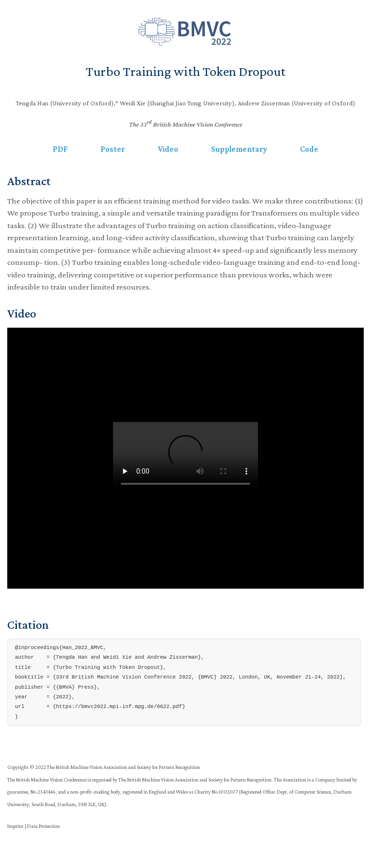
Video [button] (168, 149)
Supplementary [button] (239, 149)
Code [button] (309, 149)
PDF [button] (60, 149)
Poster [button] (113, 149)
